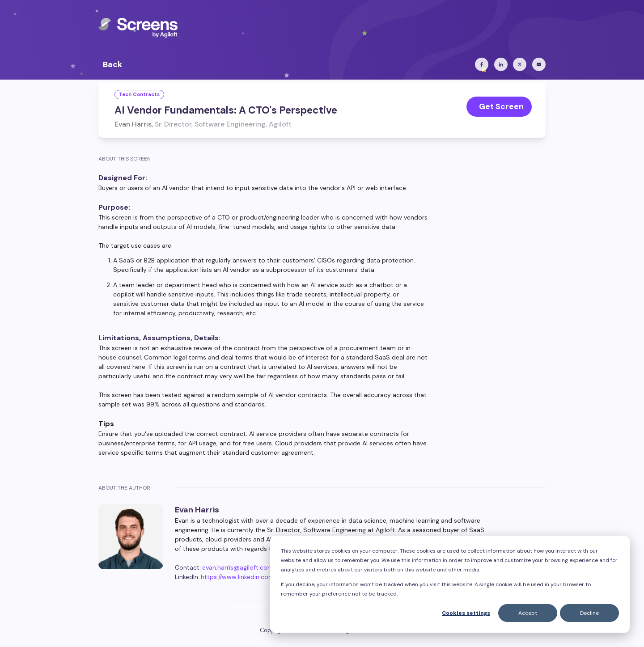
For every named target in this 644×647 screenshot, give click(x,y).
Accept (528, 613)
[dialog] (450, 584)
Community (252, 605)
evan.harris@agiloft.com (238, 567)
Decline (589, 613)
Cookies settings (466, 613)
